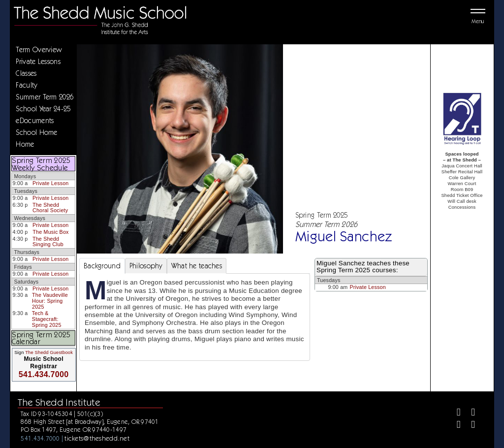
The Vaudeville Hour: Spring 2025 (50, 301)
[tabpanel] (195, 317)
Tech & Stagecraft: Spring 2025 (47, 319)
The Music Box (50, 232)
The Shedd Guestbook (49, 352)
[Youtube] (469, 426)
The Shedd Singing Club (48, 242)
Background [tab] (102, 266)
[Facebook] (455, 413)
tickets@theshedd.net (97, 438)
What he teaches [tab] (197, 266)
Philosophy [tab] (146, 266)
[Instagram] (455, 426)
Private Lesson (50, 183)
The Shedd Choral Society (50, 208)
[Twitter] (469, 413)
